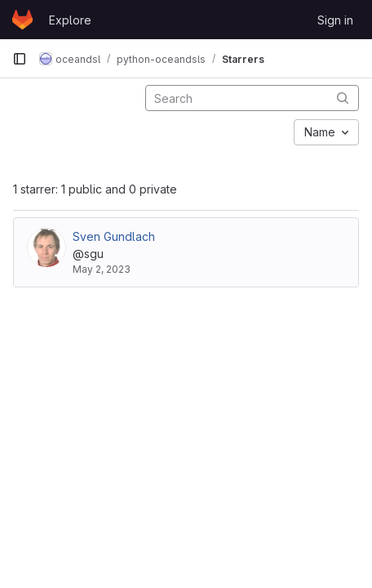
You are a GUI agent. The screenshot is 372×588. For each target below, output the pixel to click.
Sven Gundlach (114, 236)
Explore (70, 20)
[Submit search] (343, 98)
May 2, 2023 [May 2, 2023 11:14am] (102, 269)
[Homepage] (22, 20)
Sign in (335, 20)
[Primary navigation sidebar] (20, 59)
